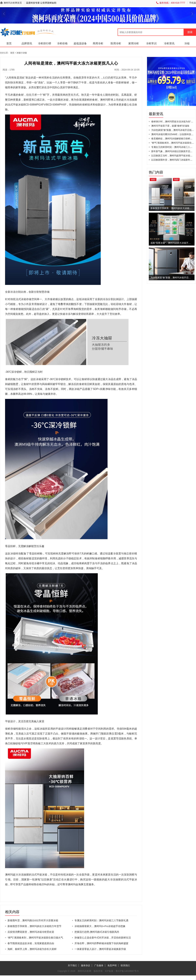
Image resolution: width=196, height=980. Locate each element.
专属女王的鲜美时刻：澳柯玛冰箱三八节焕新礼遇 (101, 920)
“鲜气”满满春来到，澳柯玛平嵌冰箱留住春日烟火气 (35, 938)
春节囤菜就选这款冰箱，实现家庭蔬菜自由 (31, 943)
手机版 (193, 3)
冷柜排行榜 (45, 43)
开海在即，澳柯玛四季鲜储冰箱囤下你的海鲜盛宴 (101, 943)
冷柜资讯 (169, 43)
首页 (9, 43)
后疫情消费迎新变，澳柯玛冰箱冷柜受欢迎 (31, 932)
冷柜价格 (62, 43)
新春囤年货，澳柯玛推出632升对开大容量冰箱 (33, 920)
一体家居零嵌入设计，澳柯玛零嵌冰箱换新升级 (100, 949)
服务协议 (86, 965)
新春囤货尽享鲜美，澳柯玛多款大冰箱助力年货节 (34, 926)
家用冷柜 (134, 43)
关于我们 (72, 965)
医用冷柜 (116, 43)
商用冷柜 (98, 43)
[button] (4, 14)
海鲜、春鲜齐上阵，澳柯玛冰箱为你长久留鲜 (32, 949)
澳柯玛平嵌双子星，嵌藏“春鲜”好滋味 (170, 126)
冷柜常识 (151, 43)
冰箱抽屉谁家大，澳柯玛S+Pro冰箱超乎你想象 (100, 926)
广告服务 (99, 965)
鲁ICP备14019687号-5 (127, 971)
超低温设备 (80, 43)
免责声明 (112, 965)
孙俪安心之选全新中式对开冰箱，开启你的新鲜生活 (103, 938)
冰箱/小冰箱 (22, 53)
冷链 (187, 43)
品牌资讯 (27, 43)
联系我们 (125, 965)
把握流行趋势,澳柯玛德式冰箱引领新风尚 (97, 932)
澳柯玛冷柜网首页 (13, 3)
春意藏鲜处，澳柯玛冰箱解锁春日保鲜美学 (173, 139)
